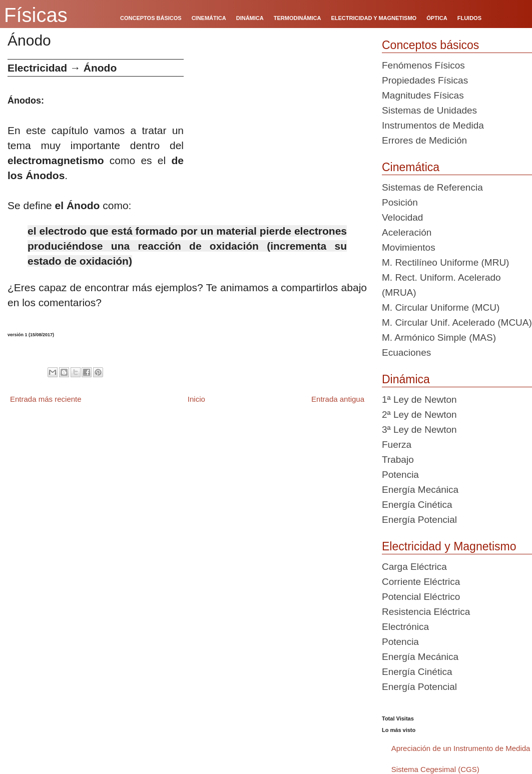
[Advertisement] (279, 129)
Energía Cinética (417, 505)
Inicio (196, 399)
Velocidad (402, 217)
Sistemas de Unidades (429, 110)
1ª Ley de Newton (419, 400)
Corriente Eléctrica (421, 582)
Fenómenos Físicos (423, 65)
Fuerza (397, 445)
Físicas (36, 15)
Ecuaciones (406, 352)
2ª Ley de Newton (419, 415)
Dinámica (406, 379)
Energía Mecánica (420, 490)
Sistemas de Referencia (432, 187)
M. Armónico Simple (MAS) (439, 337)
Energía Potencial (419, 520)
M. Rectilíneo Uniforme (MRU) (445, 262)
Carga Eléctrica (414, 567)
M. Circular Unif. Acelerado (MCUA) (457, 322)
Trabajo (398, 460)
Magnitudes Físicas (423, 95)
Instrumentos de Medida (433, 125)
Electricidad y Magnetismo (449, 546)
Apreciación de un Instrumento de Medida (461, 748)
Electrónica (405, 627)
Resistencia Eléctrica (426, 612)
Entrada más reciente (46, 399)
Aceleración (407, 232)
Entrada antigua (338, 399)
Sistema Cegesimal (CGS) (435, 769)
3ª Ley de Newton (419, 430)
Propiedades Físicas (425, 80)
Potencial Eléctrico (421, 597)
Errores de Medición (424, 140)
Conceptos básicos (430, 45)
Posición (400, 202)
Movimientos (409, 247)
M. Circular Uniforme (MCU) (441, 307)
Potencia (400, 475)
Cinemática (411, 167)
